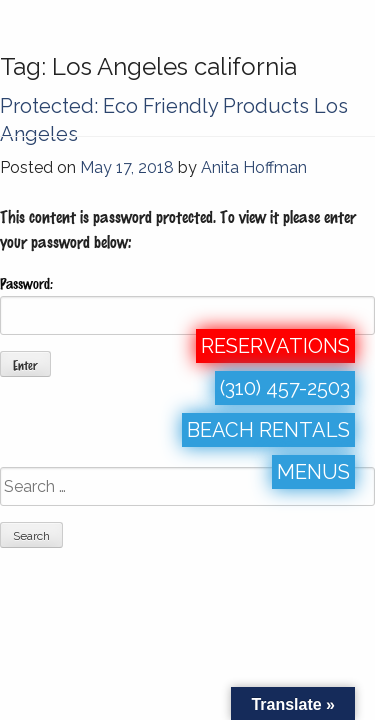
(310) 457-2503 (285, 388)
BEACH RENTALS (268, 430)
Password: (187, 304)
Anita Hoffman (254, 167)
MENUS (313, 472)
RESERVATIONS (275, 346)
